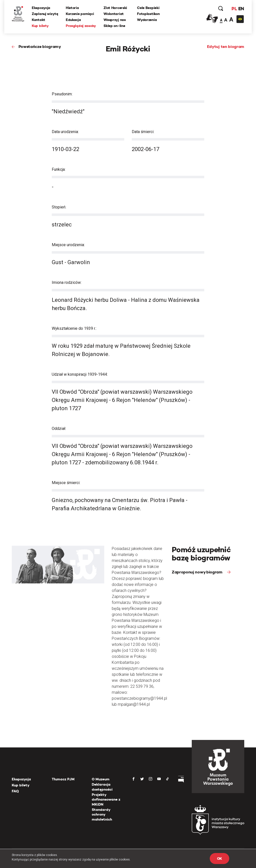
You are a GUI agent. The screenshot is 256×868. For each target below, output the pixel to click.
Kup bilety (40, 26)
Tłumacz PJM (63, 779)
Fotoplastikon (148, 14)
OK (219, 859)
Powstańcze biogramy (40, 47)
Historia (72, 8)
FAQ (15, 791)
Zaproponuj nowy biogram (197, 572)
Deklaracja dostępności (102, 787)
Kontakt (38, 20)
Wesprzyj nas (115, 20)
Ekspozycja (41, 8)
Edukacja (73, 20)
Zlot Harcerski (115, 8)
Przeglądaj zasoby (81, 26)
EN (241, 9)
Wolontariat (114, 14)
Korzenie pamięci (80, 14)
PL (234, 9)
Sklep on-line (114, 26)
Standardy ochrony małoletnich (102, 814)
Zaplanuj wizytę (45, 14)
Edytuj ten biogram (226, 47)
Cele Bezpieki (148, 8)
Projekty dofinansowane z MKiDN (106, 799)
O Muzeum (101, 779)
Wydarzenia (147, 20)
